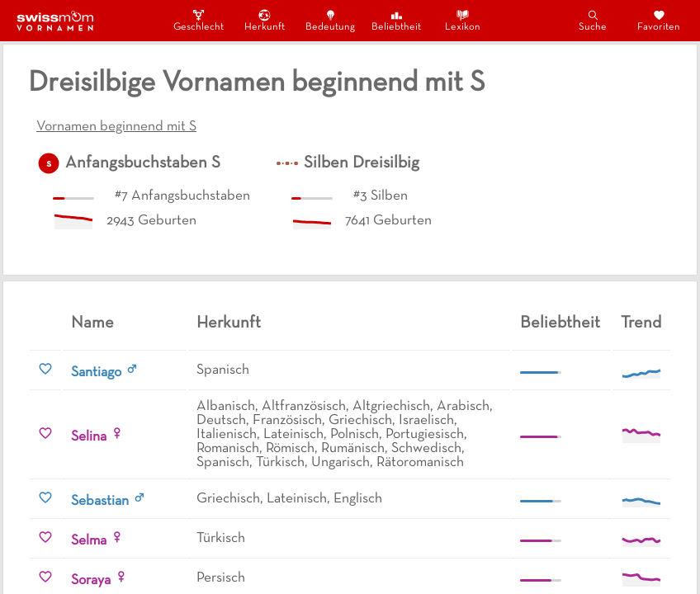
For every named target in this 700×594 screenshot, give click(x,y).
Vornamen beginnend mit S (116, 127)
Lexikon (463, 20)
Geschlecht (198, 20)
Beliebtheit (396, 20)
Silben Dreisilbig (362, 163)
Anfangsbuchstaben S (143, 163)
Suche (593, 20)
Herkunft (265, 20)
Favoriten (659, 20)
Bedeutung (330, 20)
